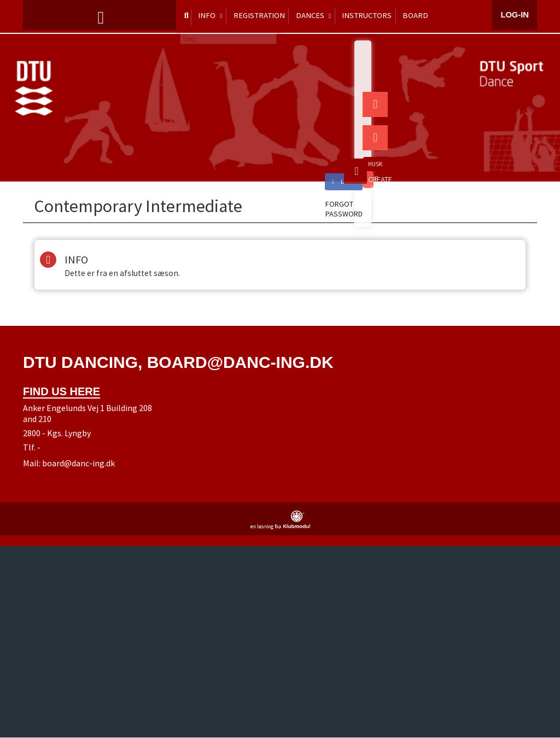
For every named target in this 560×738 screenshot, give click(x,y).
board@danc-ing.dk (78, 464)
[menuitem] (39, 16)
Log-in (515, 16)
